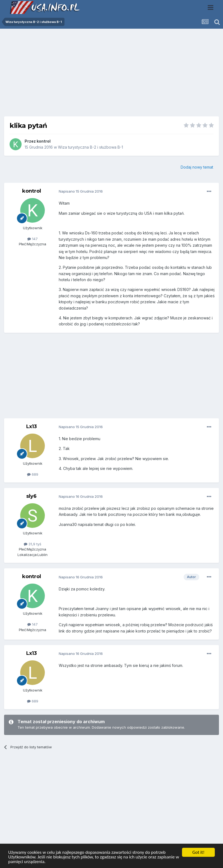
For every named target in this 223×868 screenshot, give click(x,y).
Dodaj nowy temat (197, 167)
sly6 (31, 496)
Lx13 (32, 426)
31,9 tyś (33, 544)
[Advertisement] (111, 75)
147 (33, 239)
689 (33, 474)
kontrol (44, 141)
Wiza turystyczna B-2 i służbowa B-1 (90, 147)
